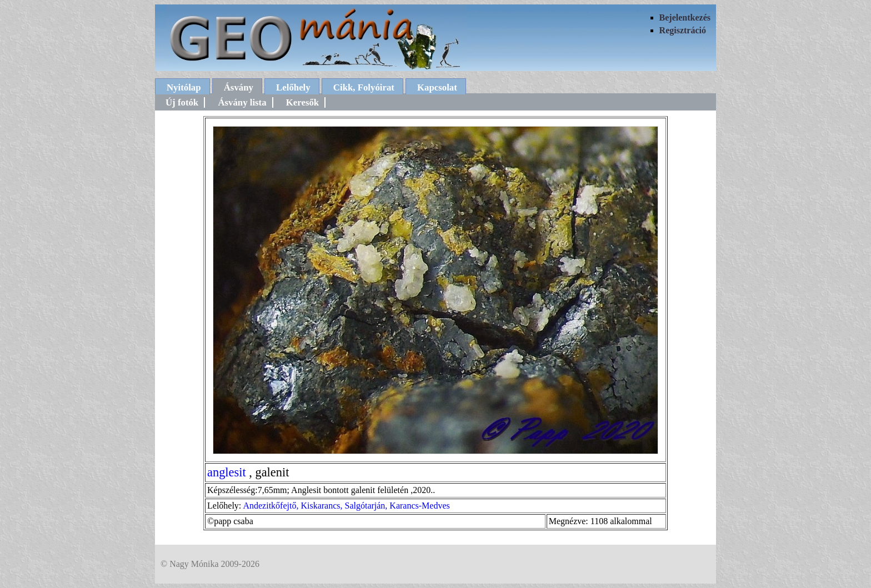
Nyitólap (184, 87)
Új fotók (182, 102)
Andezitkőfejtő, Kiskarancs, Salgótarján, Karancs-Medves (346, 506)
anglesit (227, 472)
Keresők (302, 102)
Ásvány (239, 87)
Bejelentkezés (685, 17)
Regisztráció (683, 30)
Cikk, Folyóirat (364, 87)
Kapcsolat (437, 87)
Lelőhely (293, 87)
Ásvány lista (242, 102)
